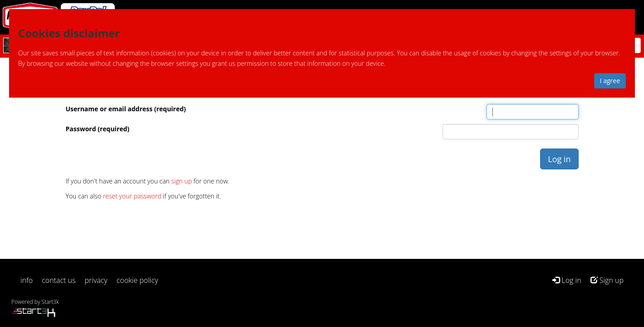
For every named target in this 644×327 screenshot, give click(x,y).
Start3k (50, 302)
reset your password (132, 196)
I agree (610, 81)
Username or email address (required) (126, 109)
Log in (567, 280)
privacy (96, 280)
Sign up (607, 280)
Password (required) (98, 129)
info (27, 280)
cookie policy (138, 280)
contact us (59, 280)
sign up (181, 181)
